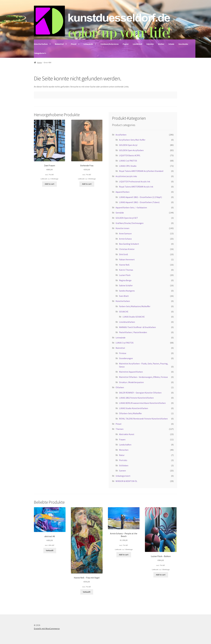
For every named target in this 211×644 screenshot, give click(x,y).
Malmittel (59, 44)
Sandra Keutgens (127, 291)
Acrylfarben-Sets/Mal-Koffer (132, 140)
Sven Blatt (124, 296)
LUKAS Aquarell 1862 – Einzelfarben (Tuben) (139, 202)
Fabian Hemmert (127, 259)
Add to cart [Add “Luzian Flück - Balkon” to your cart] (161, 575)
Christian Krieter (127, 249)
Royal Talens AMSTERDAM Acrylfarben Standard (141, 171)
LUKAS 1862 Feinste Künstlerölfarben (136, 398)
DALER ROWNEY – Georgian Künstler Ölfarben (140, 393)
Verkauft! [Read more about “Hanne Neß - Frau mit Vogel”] (87, 592)
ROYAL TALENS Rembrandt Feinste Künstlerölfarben (143, 419)
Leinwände (88, 44)
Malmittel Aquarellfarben (131, 372)
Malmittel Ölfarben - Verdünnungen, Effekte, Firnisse (143, 377)
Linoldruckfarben (127, 322)
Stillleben (124, 465)
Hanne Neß (124, 265)
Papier (126, 44)
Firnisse (123, 353)
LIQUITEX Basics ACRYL (130, 155)
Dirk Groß (124, 254)
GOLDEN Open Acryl (128, 145)
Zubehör (150, 44)
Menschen (124, 450)
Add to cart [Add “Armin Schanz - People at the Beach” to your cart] (124, 555)
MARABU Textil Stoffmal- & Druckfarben (137, 327)
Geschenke (183, 44)
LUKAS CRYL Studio (128, 166)
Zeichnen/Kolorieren (109, 44)
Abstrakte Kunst (127, 434)
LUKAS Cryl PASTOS (128, 161)
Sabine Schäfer (126, 285)
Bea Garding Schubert (129, 244)
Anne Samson (125, 233)
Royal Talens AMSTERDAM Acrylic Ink (136, 187)
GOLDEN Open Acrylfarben (131, 150)
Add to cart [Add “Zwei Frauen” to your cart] (50, 184)
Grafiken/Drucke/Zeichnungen (130, 223)
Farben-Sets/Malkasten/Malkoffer (135, 306)
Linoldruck (138, 44)
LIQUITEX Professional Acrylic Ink (135, 181)
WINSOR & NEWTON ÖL (126, 481)
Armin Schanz (125, 239)
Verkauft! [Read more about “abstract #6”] (50, 550)
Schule (171, 44)
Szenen (122, 471)
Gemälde (120, 213)
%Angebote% (40, 53)
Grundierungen (126, 358)
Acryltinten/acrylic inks (126, 176)
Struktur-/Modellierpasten (131, 382)
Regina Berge (125, 280)
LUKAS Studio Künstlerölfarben (134, 408)
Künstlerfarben (41, 44)
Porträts (123, 460)
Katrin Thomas (126, 270)
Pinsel (74, 44)
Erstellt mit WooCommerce (47, 629)
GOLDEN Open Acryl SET (127, 218)
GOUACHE (124, 312)
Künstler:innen (122, 228)
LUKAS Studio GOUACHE (134, 317)
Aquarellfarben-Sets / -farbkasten (131, 207)
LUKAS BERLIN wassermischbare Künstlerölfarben (142, 403)
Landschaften (125, 445)
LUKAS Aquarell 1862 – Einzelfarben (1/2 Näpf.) (140, 197)
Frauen (122, 439)
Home (39, 62)
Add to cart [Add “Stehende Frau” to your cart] (87, 184)
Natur (122, 455)
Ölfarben (120, 387)
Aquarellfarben (123, 192)
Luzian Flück (125, 275)
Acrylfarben (121, 135)
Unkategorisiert (123, 476)
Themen (119, 429)
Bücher (161, 44)
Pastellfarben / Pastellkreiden (133, 332)
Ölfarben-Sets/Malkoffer (130, 413)
